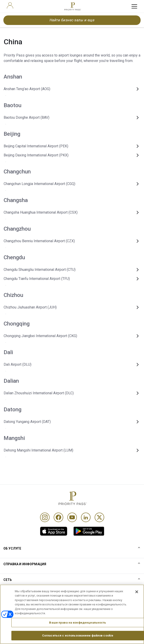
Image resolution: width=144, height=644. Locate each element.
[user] (10, 5)
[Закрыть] (137, 594)
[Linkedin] (86, 517)
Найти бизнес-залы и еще (72, 20)
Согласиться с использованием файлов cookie (78, 638)
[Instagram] (45, 517)
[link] (54, 531)
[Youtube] (72, 517)
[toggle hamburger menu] (134, 6)
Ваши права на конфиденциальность (78, 624)
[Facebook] (58, 517)
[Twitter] (99, 517)
